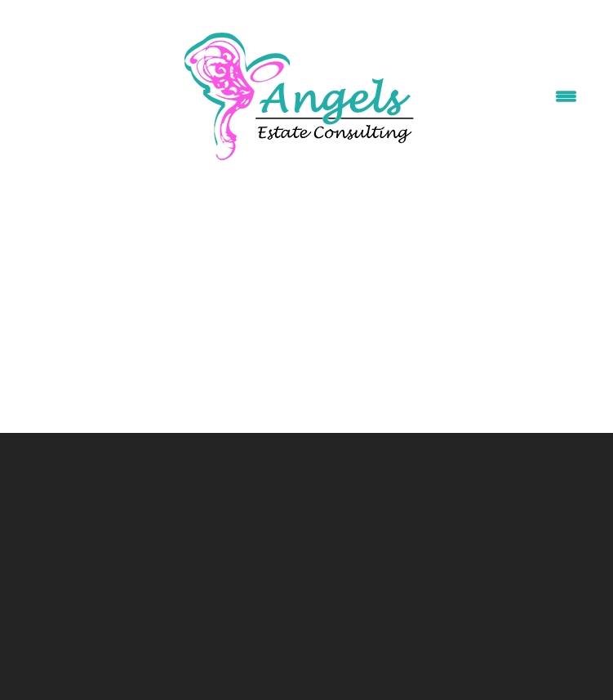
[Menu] (566, 97)
